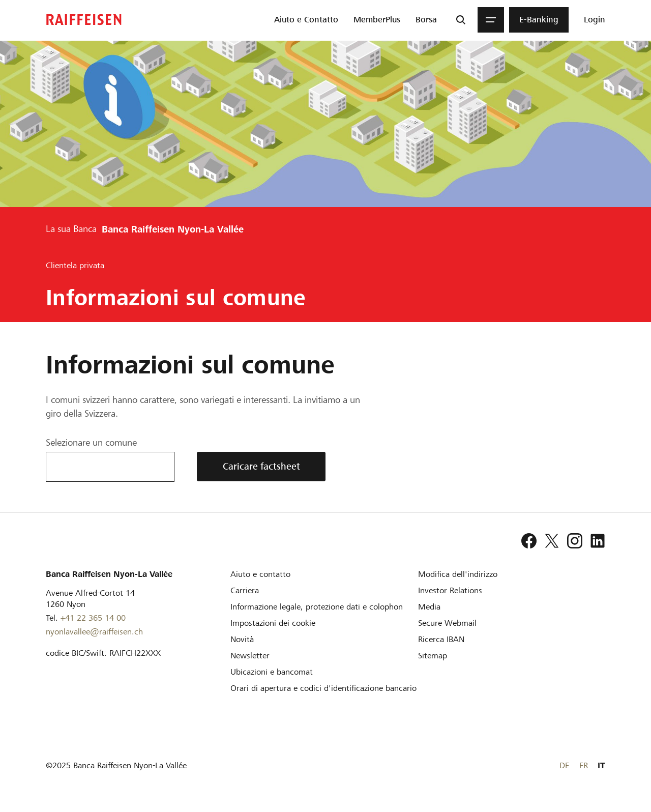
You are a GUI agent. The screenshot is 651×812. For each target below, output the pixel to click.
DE (564, 765)
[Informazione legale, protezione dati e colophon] (317, 607)
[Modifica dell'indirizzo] (458, 574)
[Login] (595, 20)
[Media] (429, 607)
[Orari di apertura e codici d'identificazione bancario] (323, 688)
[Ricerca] (461, 20)
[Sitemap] (433, 656)
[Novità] (242, 639)
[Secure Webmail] (447, 623)
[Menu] (491, 20)
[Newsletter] (250, 656)
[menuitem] (306, 20)
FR (584, 765)
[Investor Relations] (450, 590)
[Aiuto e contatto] (260, 574)
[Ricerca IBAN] (441, 639)
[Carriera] (245, 590)
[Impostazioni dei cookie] (273, 623)
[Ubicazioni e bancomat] (272, 672)
